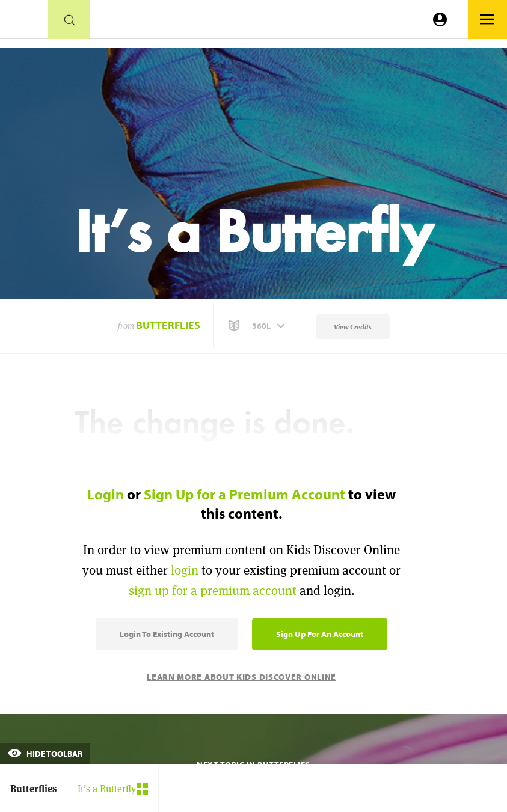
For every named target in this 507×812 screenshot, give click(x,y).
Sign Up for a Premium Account (244, 494)
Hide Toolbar (45, 754)
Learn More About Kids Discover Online (241, 677)
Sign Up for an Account (320, 634)
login (185, 570)
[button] (258, 326)
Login (106, 494)
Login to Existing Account (167, 634)
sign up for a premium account (213, 591)
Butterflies (168, 325)
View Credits (353, 327)
